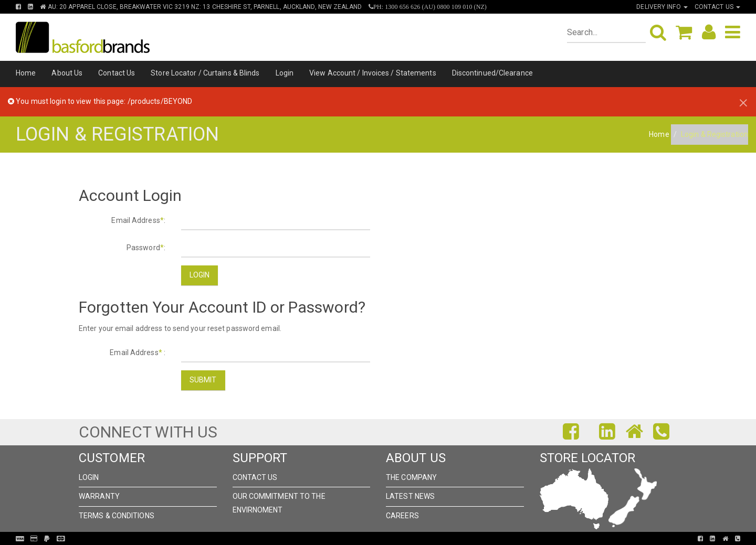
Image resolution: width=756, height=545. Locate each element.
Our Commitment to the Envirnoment (279, 503)
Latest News (410, 496)
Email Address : (138, 352)
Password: (146, 248)
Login (285, 73)
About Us (67, 73)
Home (26, 73)
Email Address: (138, 220)
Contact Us (117, 73)
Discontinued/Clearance (492, 73)
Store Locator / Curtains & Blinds (205, 73)
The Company (411, 477)
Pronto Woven (374, 539)
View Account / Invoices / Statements (373, 73)
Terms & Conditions (117, 516)
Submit (203, 380)
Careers (402, 516)
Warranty (99, 496)
